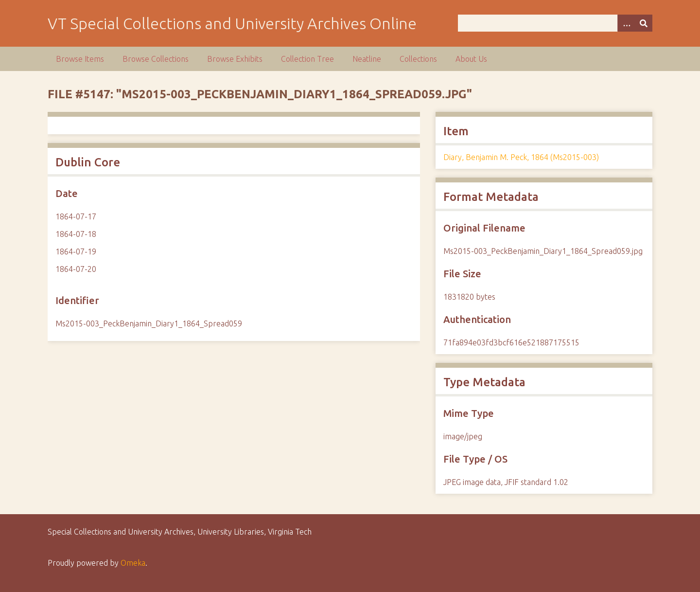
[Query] (555, 23)
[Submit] (644, 23)
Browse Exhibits (235, 59)
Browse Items (80, 59)
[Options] (626, 23)
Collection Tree (307, 59)
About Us (471, 59)
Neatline (367, 59)
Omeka (133, 563)
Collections (418, 59)
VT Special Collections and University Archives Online (232, 23)
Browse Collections (156, 59)
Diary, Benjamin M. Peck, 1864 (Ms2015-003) (521, 157)
